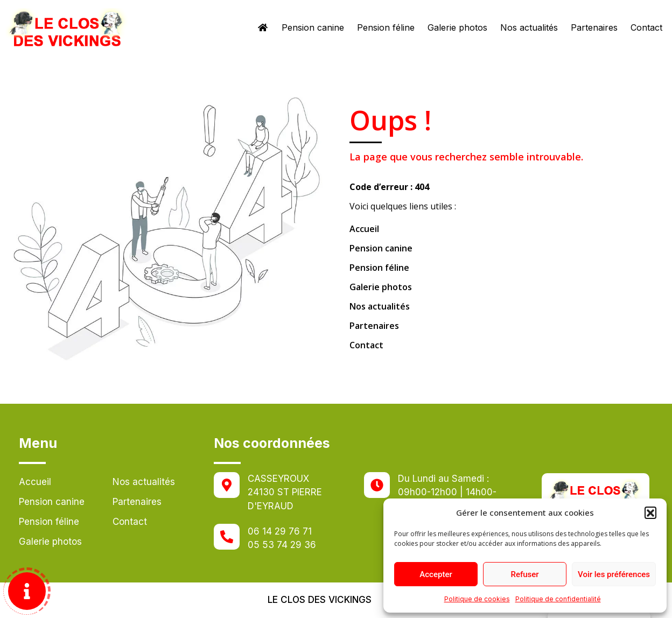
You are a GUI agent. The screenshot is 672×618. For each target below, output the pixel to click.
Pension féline (386, 27)
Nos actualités (529, 27)
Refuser (524, 574)
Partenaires (594, 27)
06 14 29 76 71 (280, 531)
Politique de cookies (477, 599)
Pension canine (313, 27)
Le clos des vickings (320, 600)
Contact (646, 27)
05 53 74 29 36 (282, 545)
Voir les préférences (614, 574)
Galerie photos (457, 27)
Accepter (436, 574)
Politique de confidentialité (558, 599)
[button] (650, 512)
